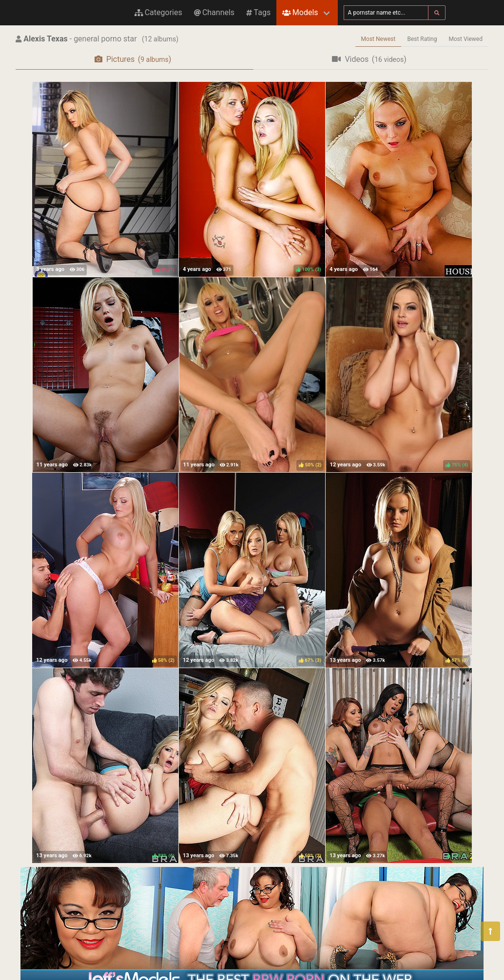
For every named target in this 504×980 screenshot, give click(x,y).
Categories (158, 12)
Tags (258, 12)
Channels (214, 12)
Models (300, 12)
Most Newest (378, 39)
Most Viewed (466, 39)
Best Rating (422, 39)
